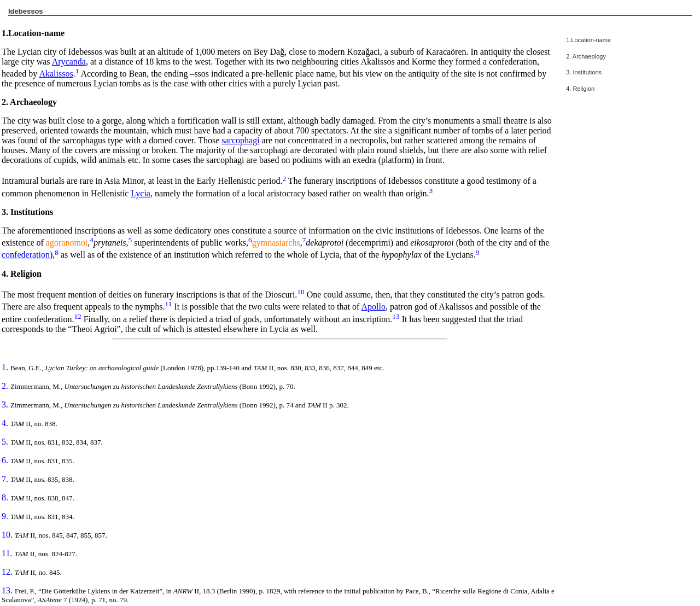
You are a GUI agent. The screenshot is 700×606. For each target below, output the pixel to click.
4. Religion (580, 89)
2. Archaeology (586, 56)
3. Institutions (584, 72)
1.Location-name (588, 40)
